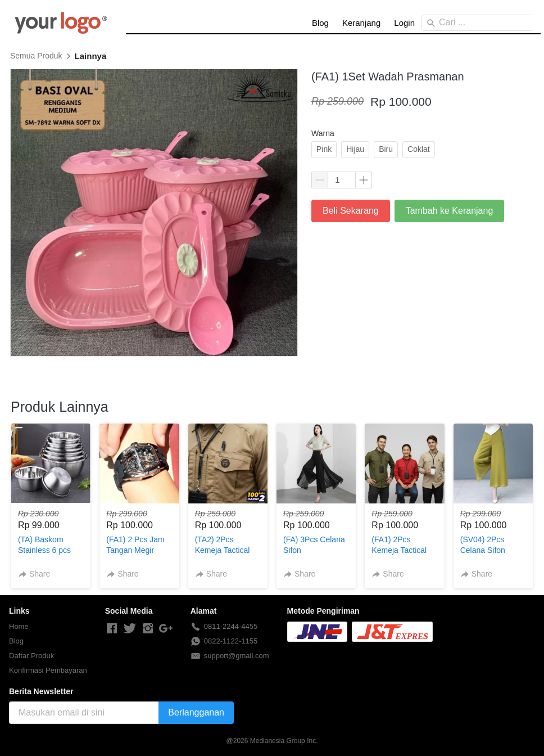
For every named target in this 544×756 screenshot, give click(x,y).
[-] (112, 629)
